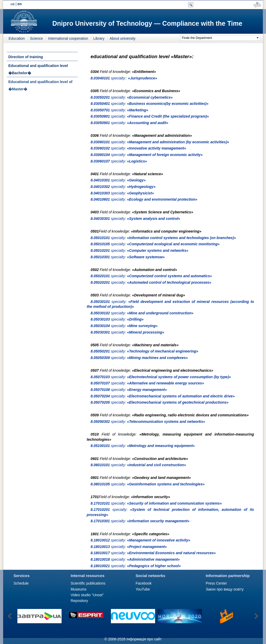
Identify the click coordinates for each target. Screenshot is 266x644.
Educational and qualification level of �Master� (40, 85)
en (19, 4)
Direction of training (26, 57)
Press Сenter (216, 583)
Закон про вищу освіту (225, 589)
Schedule (21, 583)
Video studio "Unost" (87, 595)
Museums (79, 589)
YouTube (143, 589)
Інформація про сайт (144, 639)
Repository (79, 601)
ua (12, 4)
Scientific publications (88, 583)
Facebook (144, 583)
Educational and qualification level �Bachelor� (38, 69)
